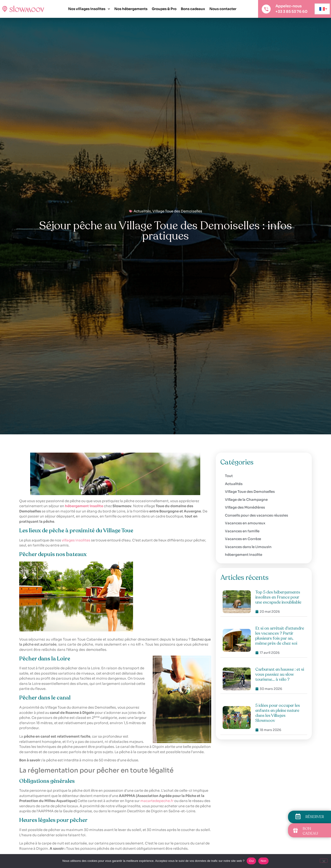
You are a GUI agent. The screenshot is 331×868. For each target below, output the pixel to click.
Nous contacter (223, 9)
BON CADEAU (310, 831)
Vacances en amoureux (245, 523)
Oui (251, 861)
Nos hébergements (131, 9)
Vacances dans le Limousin (248, 547)
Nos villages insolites (89, 9)
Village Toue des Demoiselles (177, 211)
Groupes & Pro (164, 9)
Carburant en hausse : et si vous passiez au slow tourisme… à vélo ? (280, 674)
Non (263, 861)
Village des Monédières (245, 507)
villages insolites (76, 540)
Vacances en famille (242, 531)
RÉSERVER (315, 817)
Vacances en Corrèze (243, 539)
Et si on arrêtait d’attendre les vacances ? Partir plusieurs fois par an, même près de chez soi (280, 636)
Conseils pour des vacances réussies (256, 515)
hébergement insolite (244, 555)
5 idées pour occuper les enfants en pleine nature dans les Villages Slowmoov (278, 713)
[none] (322, 9)
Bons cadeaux (193, 9)
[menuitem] (322, 9)
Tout (229, 476)
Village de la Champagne (246, 500)
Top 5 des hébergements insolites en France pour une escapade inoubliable (278, 597)
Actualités (142, 211)
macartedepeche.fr (157, 801)
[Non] (324, 861)
